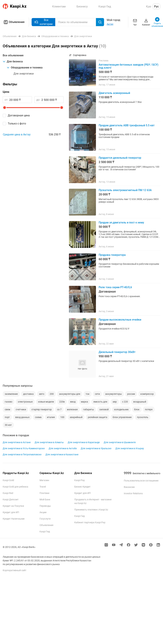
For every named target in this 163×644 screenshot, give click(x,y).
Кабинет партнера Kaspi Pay (90, 522)
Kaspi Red (8, 493)
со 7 (59, 409)
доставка (28, 394)
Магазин (44, 480)
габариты (89, 409)
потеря (149, 409)
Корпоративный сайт (15, 570)
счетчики (21, 409)
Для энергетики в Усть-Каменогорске (24, 448)
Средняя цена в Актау (17, 134)
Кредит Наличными (14, 519)
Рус (156, 6)
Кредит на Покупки (13, 506)
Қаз (149, 6)
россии (131, 394)
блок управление (122, 417)
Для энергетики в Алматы (49, 442)
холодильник (121, 409)
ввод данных (22, 417)
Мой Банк (45, 499)
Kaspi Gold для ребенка (15, 487)
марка (84, 402)
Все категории (43, 22)
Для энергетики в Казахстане (62, 454)
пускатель (143, 417)
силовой (104, 409)
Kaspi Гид (45, 532)
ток (88, 394)
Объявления (14, 22)
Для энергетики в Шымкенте (120, 442)
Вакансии (129, 487)
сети (97, 394)
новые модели (46, 402)
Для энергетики (24, 74)
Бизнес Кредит (82, 487)
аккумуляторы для (70, 394)
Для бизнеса (13, 61)
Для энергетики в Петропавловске (22, 454)
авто (42, 394)
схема (38, 417)
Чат (135, 22)
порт (7, 417)
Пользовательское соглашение (141, 481)
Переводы (45, 506)
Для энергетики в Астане (17, 442)
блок (137, 409)
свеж (8, 409)
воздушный (140, 402)
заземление (11, 394)
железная (72, 409)
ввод (73, 402)
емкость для (100, 402)
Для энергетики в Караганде (84, 442)
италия (51, 417)
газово (9, 402)
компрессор (147, 394)
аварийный (76, 417)
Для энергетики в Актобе (63, 448)
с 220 (125, 402)
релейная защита (98, 417)
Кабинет (146, 22)
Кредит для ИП (11, 512)
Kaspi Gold (8, 480)
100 (62, 417)
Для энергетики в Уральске (96, 448)
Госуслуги (45, 519)
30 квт (8, 425)
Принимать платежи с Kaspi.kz (91, 510)
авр (115, 402)
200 (52, 394)
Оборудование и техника (25, 68)
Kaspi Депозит (11, 499)
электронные (25, 402)
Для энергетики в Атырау (130, 448)
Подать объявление (157, 22)
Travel (43, 487)
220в (62, 402)
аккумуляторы (114, 394)
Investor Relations (133, 493)
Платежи (44, 493)
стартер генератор (42, 409)
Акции (43, 512)
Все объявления (13, 55)
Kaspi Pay (80, 480)
